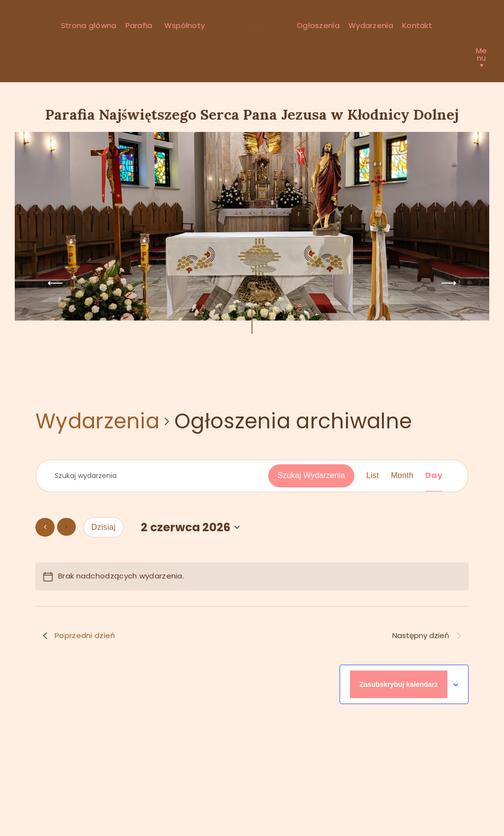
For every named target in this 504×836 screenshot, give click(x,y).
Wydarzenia (97, 421)
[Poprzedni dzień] (45, 527)
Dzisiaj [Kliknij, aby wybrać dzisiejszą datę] (104, 527)
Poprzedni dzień (79, 635)
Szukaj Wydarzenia (311, 475)
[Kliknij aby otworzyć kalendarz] (190, 528)
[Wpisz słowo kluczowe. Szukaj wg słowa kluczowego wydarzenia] (159, 476)
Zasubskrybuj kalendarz (399, 684)
